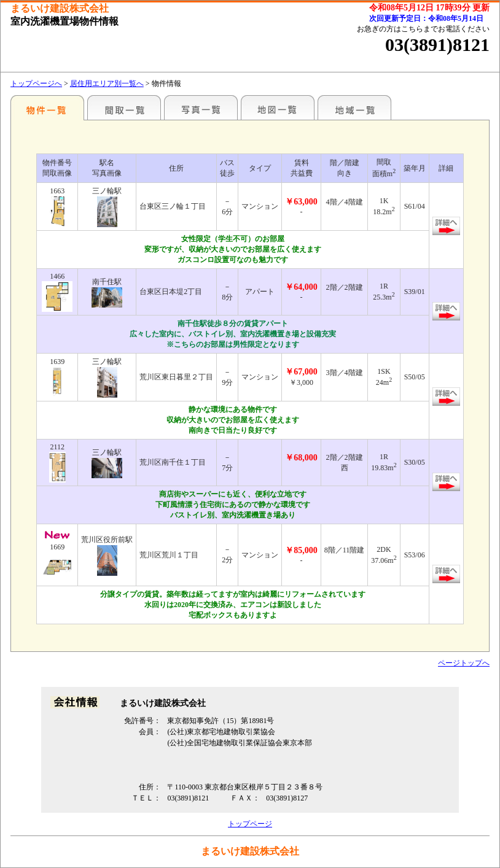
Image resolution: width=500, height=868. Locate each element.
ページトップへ (464, 663)
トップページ (250, 824)
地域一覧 (354, 107)
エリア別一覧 (47, 107)
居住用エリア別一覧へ (107, 83)
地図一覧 (278, 107)
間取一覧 (124, 107)
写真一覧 (201, 107)
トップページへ (36, 83)
